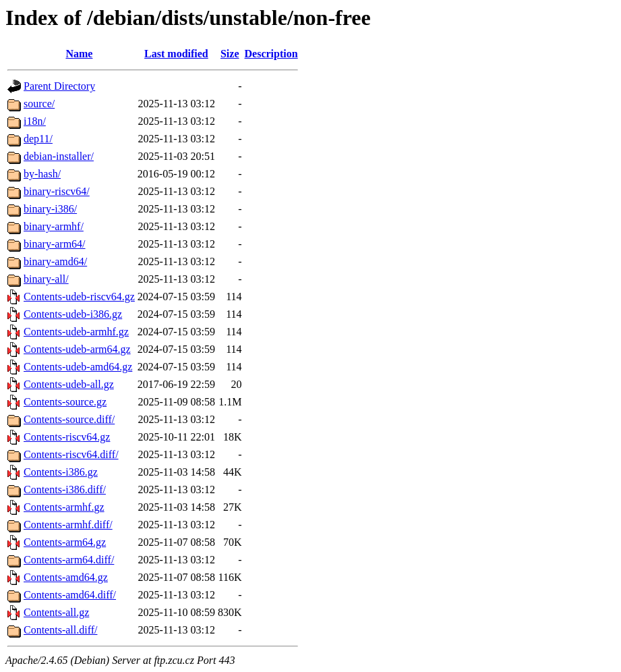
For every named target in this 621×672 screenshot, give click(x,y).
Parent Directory (59, 86)
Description (271, 54)
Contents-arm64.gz (65, 542)
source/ (39, 104)
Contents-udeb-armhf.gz (76, 332)
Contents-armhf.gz (64, 507)
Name (79, 54)
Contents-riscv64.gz (67, 437)
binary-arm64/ (55, 244)
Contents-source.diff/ (69, 419)
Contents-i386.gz (61, 472)
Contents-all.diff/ (60, 630)
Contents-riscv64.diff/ (71, 454)
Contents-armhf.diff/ (68, 525)
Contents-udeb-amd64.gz (78, 367)
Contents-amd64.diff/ (70, 595)
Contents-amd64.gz (66, 577)
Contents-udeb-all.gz (69, 384)
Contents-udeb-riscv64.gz (79, 297)
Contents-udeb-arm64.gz (77, 349)
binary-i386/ (50, 209)
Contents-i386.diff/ (65, 489)
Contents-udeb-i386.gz (73, 314)
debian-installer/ (59, 156)
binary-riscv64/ (57, 191)
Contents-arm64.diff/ (69, 560)
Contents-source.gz (65, 402)
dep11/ (38, 139)
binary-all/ (46, 279)
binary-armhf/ (54, 226)
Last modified (176, 54)
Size (230, 54)
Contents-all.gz (56, 612)
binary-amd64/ (55, 261)
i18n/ (35, 121)
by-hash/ (42, 174)
